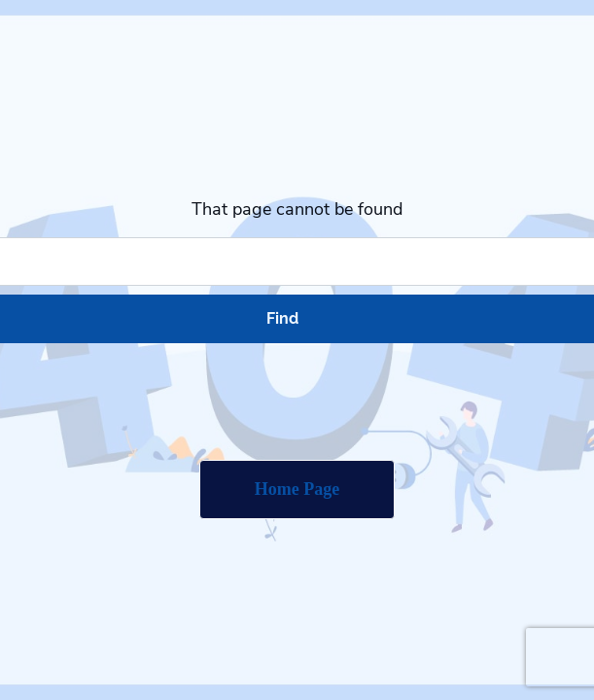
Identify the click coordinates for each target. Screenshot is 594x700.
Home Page (297, 489)
